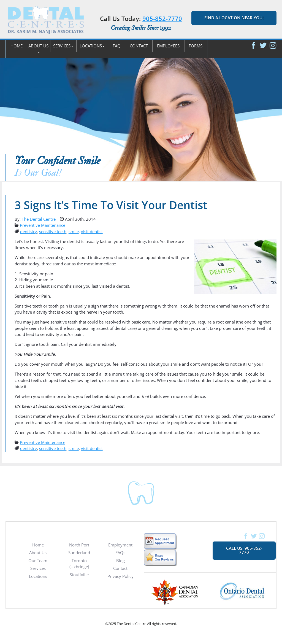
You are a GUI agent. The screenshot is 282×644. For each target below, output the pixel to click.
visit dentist (92, 231)
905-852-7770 (162, 18)
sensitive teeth (53, 231)
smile (74, 231)
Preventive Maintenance (43, 225)
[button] (38, 49)
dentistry (29, 231)
